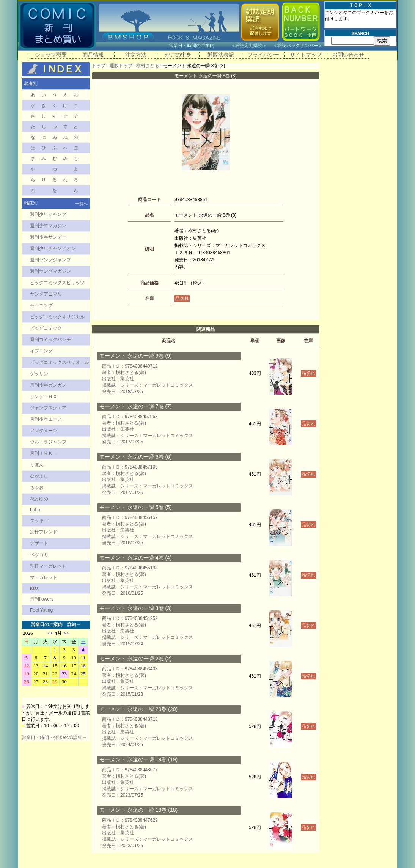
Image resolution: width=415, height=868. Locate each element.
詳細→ (74, 624)
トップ (99, 66)
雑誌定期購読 (249, 46)
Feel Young (41, 610)
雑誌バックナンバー (298, 46)
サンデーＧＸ (44, 396)
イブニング (41, 351)
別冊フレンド (44, 532)
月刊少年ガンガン (48, 385)
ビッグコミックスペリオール (60, 362)
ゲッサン (39, 374)
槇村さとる (148, 66)
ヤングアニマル (46, 294)
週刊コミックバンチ (50, 340)
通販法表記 (221, 55)
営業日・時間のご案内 (199, 46)
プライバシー (263, 55)
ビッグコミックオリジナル (57, 317)
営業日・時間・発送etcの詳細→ (54, 737)
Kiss (34, 588)
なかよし (39, 476)
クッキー (39, 520)
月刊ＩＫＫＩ (44, 453)
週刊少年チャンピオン (53, 248)
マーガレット (44, 577)
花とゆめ (39, 499)
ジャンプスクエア (48, 408)
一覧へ (81, 204)
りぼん (37, 465)
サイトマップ (306, 55)
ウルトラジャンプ (48, 442)
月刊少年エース (46, 419)
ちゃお (37, 487)
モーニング (41, 305)
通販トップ (121, 66)
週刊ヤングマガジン (50, 271)
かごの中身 (178, 55)
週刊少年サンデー (48, 237)
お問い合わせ (348, 55)
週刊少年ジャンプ (48, 214)
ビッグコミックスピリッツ (57, 283)
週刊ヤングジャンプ (50, 260)
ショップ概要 (51, 55)
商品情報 (93, 55)
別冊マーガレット (48, 566)
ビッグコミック (46, 328)
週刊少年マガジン (48, 226)
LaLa (35, 510)
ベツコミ (39, 555)
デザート (39, 543)
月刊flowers (42, 599)
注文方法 (136, 55)
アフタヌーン (44, 431)
